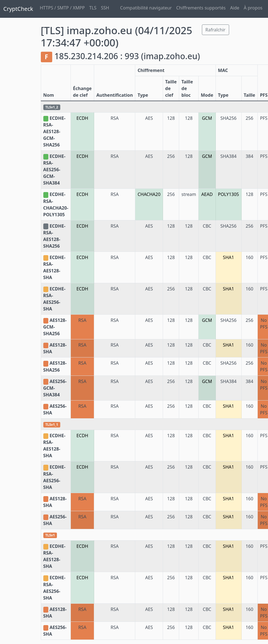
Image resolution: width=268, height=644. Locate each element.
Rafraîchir (216, 30)
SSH (105, 8)
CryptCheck (18, 9)
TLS (93, 8)
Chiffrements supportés (201, 8)
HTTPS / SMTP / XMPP (62, 8)
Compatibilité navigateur (146, 8)
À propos (253, 8)
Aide (235, 8)
